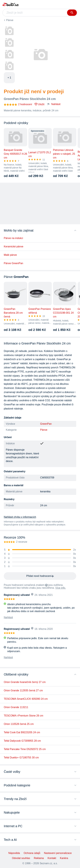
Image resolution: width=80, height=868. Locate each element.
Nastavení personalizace (58, 853)
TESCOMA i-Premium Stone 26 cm (24, 716)
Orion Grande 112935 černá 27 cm (23, 690)
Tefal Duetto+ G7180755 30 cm (21, 758)
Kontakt (52, 858)
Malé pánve (10, 255)
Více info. (61, 588)
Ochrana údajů (32, 853)
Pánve (10, 20)
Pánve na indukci (13, 238)
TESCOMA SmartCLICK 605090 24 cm (26, 699)
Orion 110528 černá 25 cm (19, 724)
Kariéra (64, 858)
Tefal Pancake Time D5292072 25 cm (25, 749)
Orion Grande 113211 (16, 707)
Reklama (39, 858)
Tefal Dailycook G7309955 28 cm (22, 741)
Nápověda (14, 853)
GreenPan (46, 424)
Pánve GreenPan (13, 263)
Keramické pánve (14, 246)
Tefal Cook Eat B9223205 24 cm (22, 732)
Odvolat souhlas (21, 858)
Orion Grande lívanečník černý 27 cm (25, 682)
